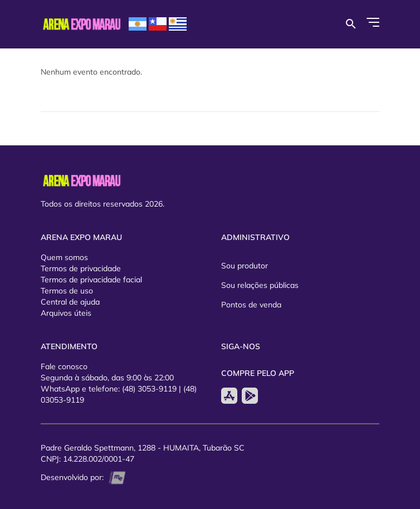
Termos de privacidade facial (91, 280)
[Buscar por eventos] (351, 24)
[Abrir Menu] (373, 22)
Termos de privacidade (81, 268)
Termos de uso (67, 291)
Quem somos (64, 257)
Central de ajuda (70, 302)
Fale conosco (64, 366)
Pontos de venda (251, 305)
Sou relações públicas (260, 285)
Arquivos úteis (66, 313)
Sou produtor (245, 266)
